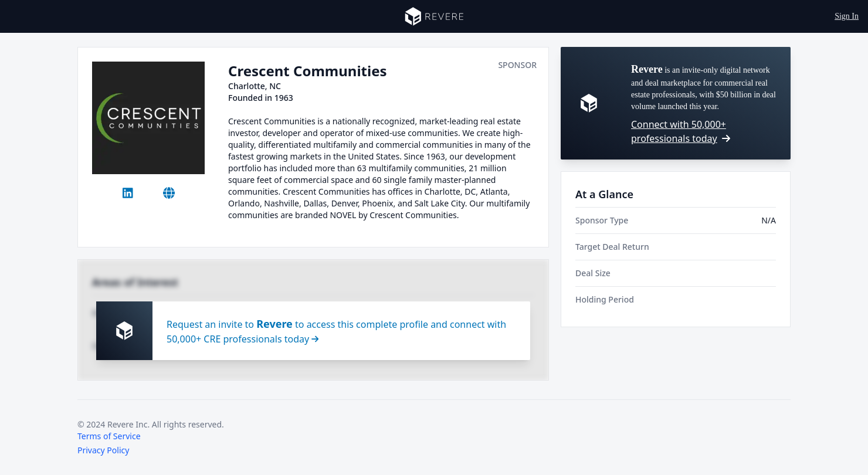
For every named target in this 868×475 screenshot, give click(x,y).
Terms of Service (109, 436)
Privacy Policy (103, 450)
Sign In (847, 16)
